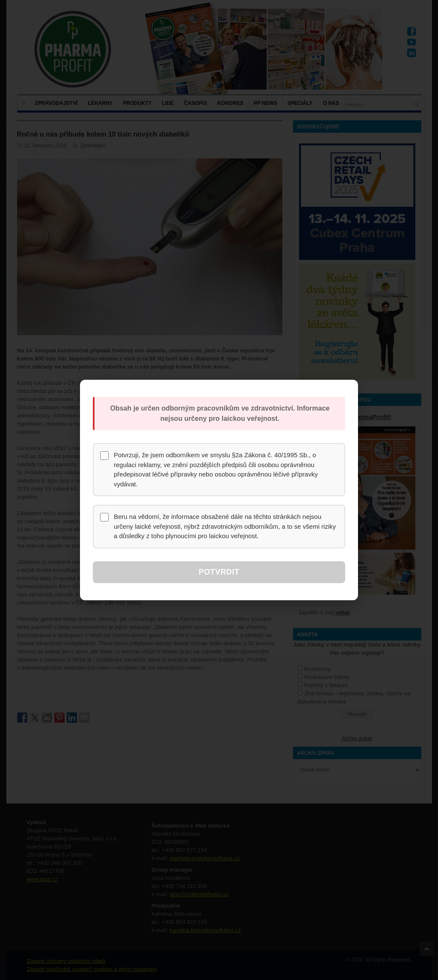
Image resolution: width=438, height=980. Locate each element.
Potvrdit (219, 572)
